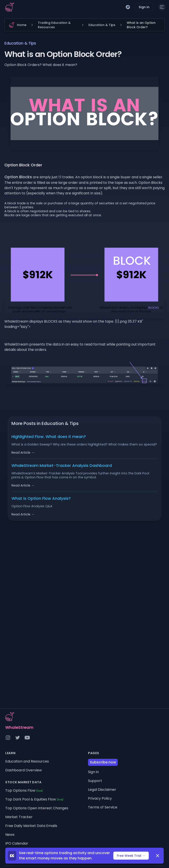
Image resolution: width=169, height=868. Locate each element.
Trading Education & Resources (54, 25)
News (10, 835)
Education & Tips (102, 25)
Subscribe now (103, 762)
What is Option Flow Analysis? (41, 498)
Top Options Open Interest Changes (37, 808)
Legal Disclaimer (102, 790)
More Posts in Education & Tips (45, 423)
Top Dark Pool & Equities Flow (34, 799)
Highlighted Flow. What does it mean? (49, 437)
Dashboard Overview (24, 770)
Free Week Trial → (131, 856)
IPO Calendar (17, 843)
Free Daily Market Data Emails (31, 826)
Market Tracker (19, 817)
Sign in (144, 7)
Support (95, 781)
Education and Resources (27, 761)
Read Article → (23, 453)
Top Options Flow (24, 790)
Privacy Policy (100, 798)
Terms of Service (103, 807)
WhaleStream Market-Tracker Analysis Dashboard (62, 465)
